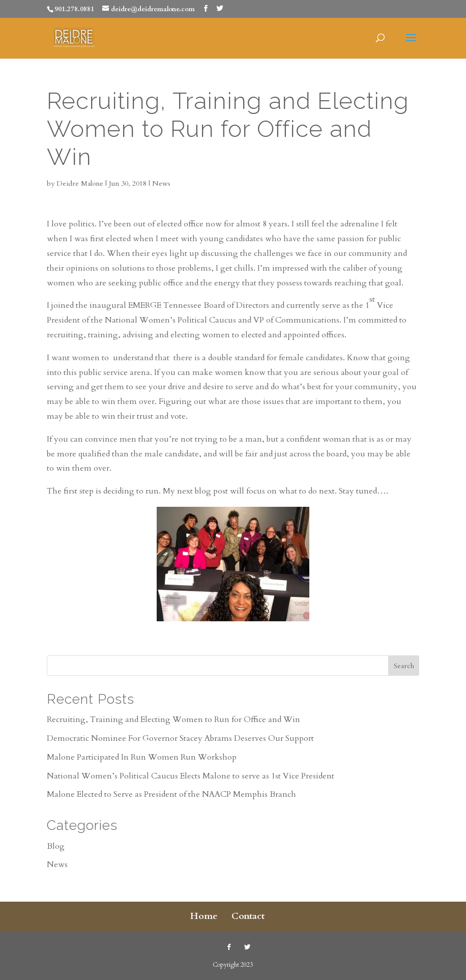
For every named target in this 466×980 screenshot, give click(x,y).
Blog (56, 846)
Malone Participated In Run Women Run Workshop (142, 757)
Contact (248, 916)
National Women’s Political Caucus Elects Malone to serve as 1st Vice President (191, 776)
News (161, 183)
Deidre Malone (80, 183)
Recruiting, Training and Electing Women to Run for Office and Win (173, 719)
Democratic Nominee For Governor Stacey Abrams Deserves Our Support (180, 738)
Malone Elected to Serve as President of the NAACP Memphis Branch (171, 794)
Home (204, 916)
